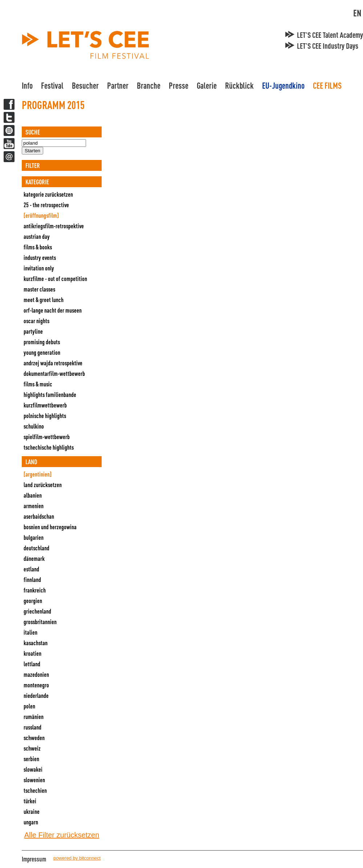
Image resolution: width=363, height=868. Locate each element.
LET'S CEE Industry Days (328, 46)
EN (357, 13)
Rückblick (239, 85)
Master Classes (39, 289)
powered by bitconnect (77, 858)
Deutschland (36, 548)
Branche (149, 85)
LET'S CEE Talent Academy (330, 35)
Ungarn (31, 822)
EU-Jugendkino (283, 85)
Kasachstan (36, 643)
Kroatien (32, 653)
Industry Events (40, 258)
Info (27, 85)
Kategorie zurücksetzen (48, 194)
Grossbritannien (40, 622)
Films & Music (38, 384)
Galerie (207, 85)
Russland (32, 727)
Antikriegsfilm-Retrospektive (54, 226)
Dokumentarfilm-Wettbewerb (54, 373)
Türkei (30, 801)
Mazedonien (36, 674)
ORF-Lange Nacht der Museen (53, 310)
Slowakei (33, 769)
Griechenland (37, 611)
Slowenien (34, 780)
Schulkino (34, 426)
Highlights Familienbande (50, 395)
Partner (118, 85)
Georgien (33, 601)
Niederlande (36, 696)
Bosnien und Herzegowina (50, 527)
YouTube (9, 144)
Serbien (31, 759)
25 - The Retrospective (46, 205)
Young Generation (42, 352)
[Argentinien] (38, 474)
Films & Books (38, 247)
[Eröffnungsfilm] (41, 215)
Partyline (33, 331)
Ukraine (32, 811)
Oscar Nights (36, 321)
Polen (29, 706)
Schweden (34, 738)
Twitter (9, 117)
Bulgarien (34, 537)
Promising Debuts (42, 342)
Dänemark (34, 558)
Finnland (32, 580)
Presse (179, 85)
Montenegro (36, 685)
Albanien (33, 495)
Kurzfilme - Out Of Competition (55, 279)
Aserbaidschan (39, 516)
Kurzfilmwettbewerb (45, 405)
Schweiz (32, 748)
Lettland (32, 664)
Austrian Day (37, 236)
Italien (30, 632)
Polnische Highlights (45, 416)
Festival (52, 85)
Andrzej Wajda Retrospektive (53, 363)
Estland (31, 569)
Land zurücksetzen (43, 485)
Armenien (34, 506)
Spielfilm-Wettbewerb (47, 437)
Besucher (85, 85)
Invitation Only (39, 268)
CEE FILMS (327, 85)
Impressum (34, 859)
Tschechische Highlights (49, 447)
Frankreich (35, 590)
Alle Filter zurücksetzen (62, 835)
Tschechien (35, 790)
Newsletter (9, 157)
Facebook (9, 104)
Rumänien (34, 717)
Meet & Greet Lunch (44, 300)
